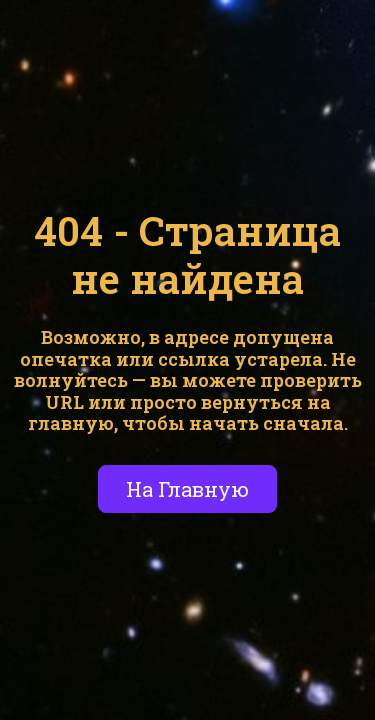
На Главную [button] (187, 489)
